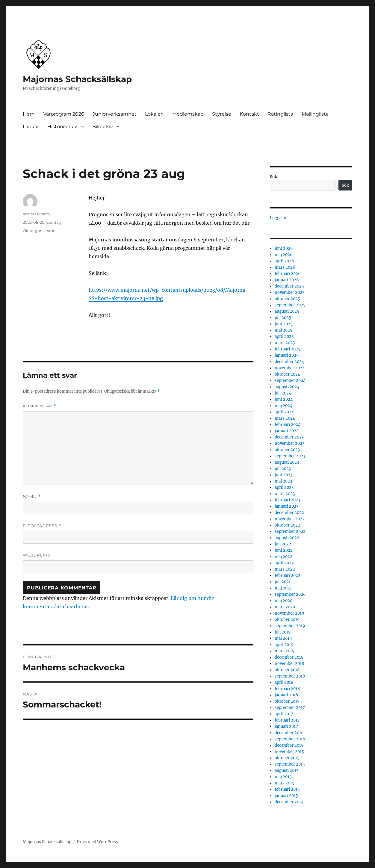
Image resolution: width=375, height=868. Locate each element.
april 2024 (284, 412)
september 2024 (290, 381)
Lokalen (154, 114)
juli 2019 (283, 632)
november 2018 (289, 664)
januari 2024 (287, 431)
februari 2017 (287, 720)
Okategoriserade (39, 231)
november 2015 (289, 752)
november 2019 (289, 613)
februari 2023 (287, 500)
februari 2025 (288, 349)
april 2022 (284, 563)
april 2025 (284, 337)
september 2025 (290, 305)
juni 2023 (283, 475)
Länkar (31, 127)
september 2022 (290, 531)
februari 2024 (288, 425)
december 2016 (289, 733)
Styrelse (222, 114)
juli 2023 (283, 469)
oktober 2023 (287, 450)
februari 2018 (287, 689)
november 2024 (290, 368)
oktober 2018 (287, 670)
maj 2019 (283, 638)
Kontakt (249, 114)
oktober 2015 (287, 758)
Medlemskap (188, 114)
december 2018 (289, 657)
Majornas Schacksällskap (77, 79)
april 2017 (284, 714)
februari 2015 (287, 789)
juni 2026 (284, 248)
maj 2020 (283, 601)
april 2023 (284, 487)
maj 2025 (283, 330)
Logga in (278, 218)
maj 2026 (284, 255)
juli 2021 (283, 582)
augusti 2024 (287, 387)
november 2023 (289, 443)
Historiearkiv (62, 127)
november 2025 (290, 292)
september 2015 (290, 764)
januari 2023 (286, 506)
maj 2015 (283, 777)
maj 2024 (283, 406)
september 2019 (290, 626)
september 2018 (290, 676)
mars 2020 (285, 607)
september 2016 (290, 739)
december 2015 (289, 745)
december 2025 (289, 286)
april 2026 (284, 261)
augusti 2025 (287, 311)
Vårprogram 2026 (64, 114)
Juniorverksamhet (115, 114)
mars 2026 (285, 267)
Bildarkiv (103, 127)
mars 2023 (285, 494)
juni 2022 (284, 550)
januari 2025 (287, 355)
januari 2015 (286, 796)
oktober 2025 (287, 299)
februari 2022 (288, 576)
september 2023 (290, 456)
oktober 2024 (287, 374)
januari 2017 (286, 726)
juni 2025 (284, 324)
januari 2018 (286, 695)
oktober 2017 (287, 701)
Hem (29, 114)
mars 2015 (285, 783)
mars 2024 (285, 418)
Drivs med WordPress (97, 842)
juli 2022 (283, 544)
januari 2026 (287, 280)
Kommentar (39, 406)
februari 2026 (288, 274)
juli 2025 (283, 318)
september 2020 (290, 594)
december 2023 (289, 437)
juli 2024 (283, 393)
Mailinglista (315, 114)
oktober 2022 (287, 525)
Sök (273, 177)
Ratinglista (280, 114)
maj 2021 (283, 588)
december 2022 (289, 513)
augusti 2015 (287, 771)
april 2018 (284, 682)
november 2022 (290, 519)
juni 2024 (284, 399)
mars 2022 (285, 569)
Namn (32, 496)
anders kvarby (37, 214)
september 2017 (290, 708)
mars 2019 (285, 651)
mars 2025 (285, 343)
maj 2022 (283, 557)
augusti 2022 (287, 538)
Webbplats (37, 555)
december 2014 (289, 802)
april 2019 (284, 645)
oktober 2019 (287, 620)
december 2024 (289, 362)
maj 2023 (283, 481)
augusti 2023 (287, 462)
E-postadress (42, 526)
